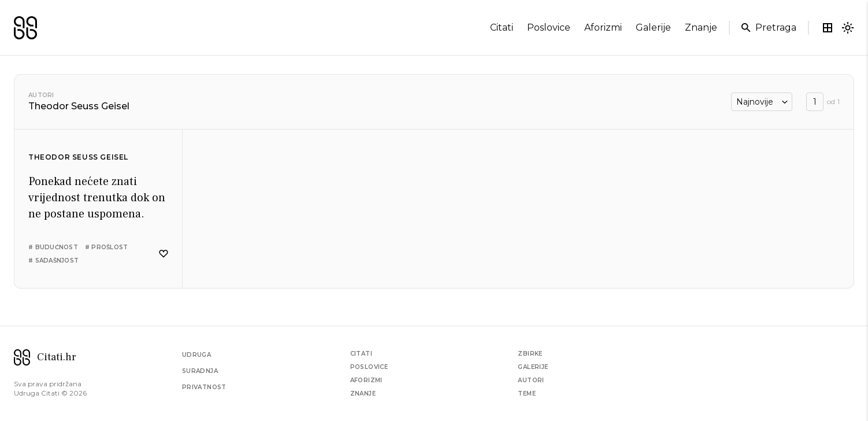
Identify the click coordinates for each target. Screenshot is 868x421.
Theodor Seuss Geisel (78, 157)
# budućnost (53, 247)
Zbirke (530, 354)
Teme (527, 394)
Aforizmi (366, 380)
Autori (41, 95)
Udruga (196, 355)
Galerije (533, 367)
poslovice (549, 27)
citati (502, 27)
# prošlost (107, 247)
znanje (701, 27)
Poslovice (369, 367)
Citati (361, 354)
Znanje (363, 394)
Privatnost (204, 387)
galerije (653, 27)
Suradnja (200, 371)
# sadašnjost (53, 261)
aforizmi (603, 27)
